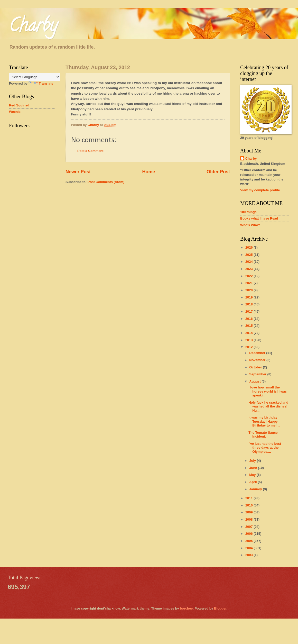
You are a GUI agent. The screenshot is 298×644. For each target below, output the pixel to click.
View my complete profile (260, 190)
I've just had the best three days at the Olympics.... (265, 448)
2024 (249, 262)
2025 (249, 255)
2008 (249, 519)
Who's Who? (250, 225)
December (258, 353)
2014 (249, 333)
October (256, 367)
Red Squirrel (19, 105)
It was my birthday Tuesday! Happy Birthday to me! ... (264, 421)
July (253, 461)
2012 (249, 347)
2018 (249, 304)
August (255, 381)
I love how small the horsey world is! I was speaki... (268, 391)
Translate (41, 83)
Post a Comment (90, 151)
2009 (249, 512)
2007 (249, 527)
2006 (249, 534)
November (258, 360)
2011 (249, 498)
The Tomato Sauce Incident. (263, 434)
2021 (249, 283)
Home (148, 172)
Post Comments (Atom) (106, 182)
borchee (186, 608)
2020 (249, 290)
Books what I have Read (259, 218)
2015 (249, 326)
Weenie (15, 112)
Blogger (220, 608)
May (253, 475)
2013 (249, 340)
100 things (248, 212)
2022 (249, 276)
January (256, 489)
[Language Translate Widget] (35, 77)
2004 (249, 548)
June (254, 468)
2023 (249, 269)
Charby (33, 27)
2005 (249, 541)
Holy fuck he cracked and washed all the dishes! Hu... (268, 406)
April (253, 482)
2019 (249, 297)
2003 (249, 555)
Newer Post (78, 172)
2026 (249, 247)
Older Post (218, 172)
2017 (249, 311)
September (258, 374)
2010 (249, 505)
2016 (249, 319)
